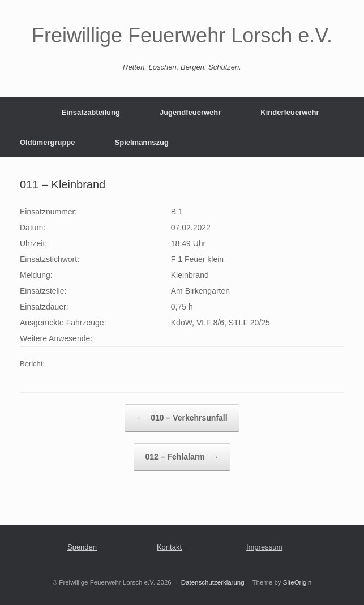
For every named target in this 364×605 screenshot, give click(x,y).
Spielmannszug (142, 142)
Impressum (264, 547)
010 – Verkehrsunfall (182, 418)
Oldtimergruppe (48, 142)
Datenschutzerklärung (213, 582)
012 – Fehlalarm (182, 457)
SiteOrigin (297, 582)
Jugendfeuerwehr (190, 112)
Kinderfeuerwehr (290, 112)
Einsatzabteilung (91, 112)
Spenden (82, 547)
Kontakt (169, 547)
